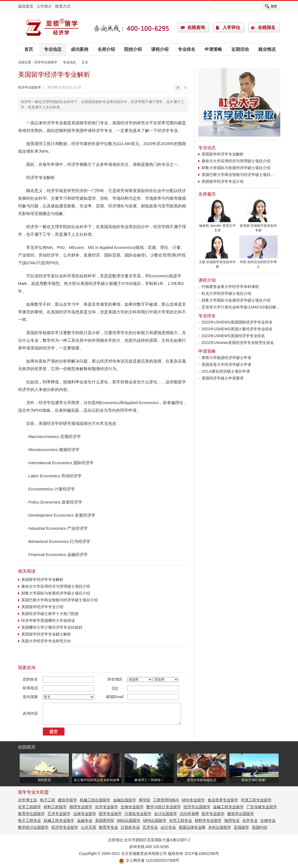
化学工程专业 (181, 820)
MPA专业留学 (193, 800)
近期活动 (240, 49)
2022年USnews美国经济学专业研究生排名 (238, 343)
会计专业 (168, 827)
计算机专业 (130, 827)
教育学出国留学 (31, 814)
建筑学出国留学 (241, 814)
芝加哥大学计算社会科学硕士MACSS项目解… (241, 307)
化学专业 (250, 820)
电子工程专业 (29, 820)
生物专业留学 (132, 807)
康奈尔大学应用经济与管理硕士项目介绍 (56, 586)
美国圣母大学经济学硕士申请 (226, 364)
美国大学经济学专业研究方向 (46, 641)
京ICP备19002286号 (202, 854)
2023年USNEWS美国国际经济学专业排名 (237, 322)
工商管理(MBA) (166, 800)
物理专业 (232, 820)
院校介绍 (133, 49)
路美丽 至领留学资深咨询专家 (258, 226)
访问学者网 (189, 814)
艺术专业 (150, 827)
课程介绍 (160, 49)
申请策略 (213, 49)
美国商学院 (105, 820)
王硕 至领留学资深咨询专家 (217, 263)
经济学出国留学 (52, 28)
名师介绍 (106, 49)
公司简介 (44, 6)
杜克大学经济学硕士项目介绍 (226, 293)
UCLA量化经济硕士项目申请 (226, 371)
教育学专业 (108, 827)
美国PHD (260, 827)
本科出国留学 (220, 827)
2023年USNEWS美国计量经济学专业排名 (237, 329)
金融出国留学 (125, 800)
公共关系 (88, 827)
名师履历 (207, 194)
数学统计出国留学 (33, 827)
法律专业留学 (85, 814)
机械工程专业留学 (59, 820)
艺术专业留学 (59, 814)
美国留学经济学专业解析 (42, 579)
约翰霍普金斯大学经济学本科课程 (230, 287)
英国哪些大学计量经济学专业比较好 (52, 627)
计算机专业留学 (138, 814)
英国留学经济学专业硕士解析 (46, 634)
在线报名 (267, 27)
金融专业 (85, 820)
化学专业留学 (107, 807)
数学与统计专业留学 (164, 807)
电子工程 (48, 800)
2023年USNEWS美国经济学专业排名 (233, 336)
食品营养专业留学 (223, 800)
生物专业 (268, 820)
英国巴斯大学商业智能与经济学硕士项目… (238, 175)
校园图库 (27, 747)
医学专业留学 (110, 814)
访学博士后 (28, 800)
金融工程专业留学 (228, 807)
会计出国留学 (166, 814)
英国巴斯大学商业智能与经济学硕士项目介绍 (60, 600)
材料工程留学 (55, 807)
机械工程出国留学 (95, 800)
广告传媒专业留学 (262, 807)
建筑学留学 (67, 800)
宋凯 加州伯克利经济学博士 (258, 263)
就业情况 (267, 49)
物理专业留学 (81, 807)
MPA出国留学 (155, 820)
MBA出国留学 (129, 820)
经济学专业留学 (65, 827)
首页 (29, 49)
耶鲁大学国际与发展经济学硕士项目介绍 (56, 593)
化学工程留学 (29, 807)
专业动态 (53, 49)
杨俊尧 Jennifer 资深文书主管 (217, 226)
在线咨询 (196, 27)
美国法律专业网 (192, 827)
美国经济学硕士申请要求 (223, 378)
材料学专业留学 (208, 820)
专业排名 (187, 49)
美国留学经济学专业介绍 (42, 607)
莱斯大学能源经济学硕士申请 (226, 358)
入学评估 (231, 27)
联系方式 (63, 6)
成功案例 (79, 49)
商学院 (144, 800)
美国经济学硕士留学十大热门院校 (50, 614)
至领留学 (241, 827)
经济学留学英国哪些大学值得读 (48, 620)
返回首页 (26, 6)
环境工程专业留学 (256, 800)
